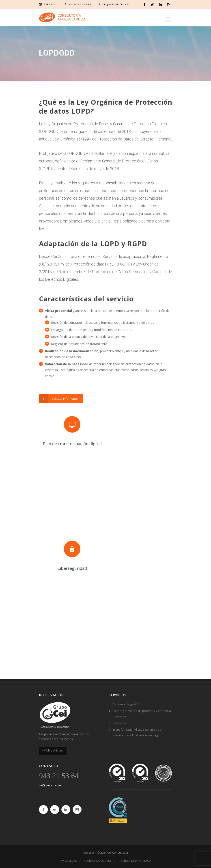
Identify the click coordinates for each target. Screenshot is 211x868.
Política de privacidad (135, 861)
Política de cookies (98, 861)
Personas (119, 723)
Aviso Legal (69, 861)
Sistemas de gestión (126, 704)
